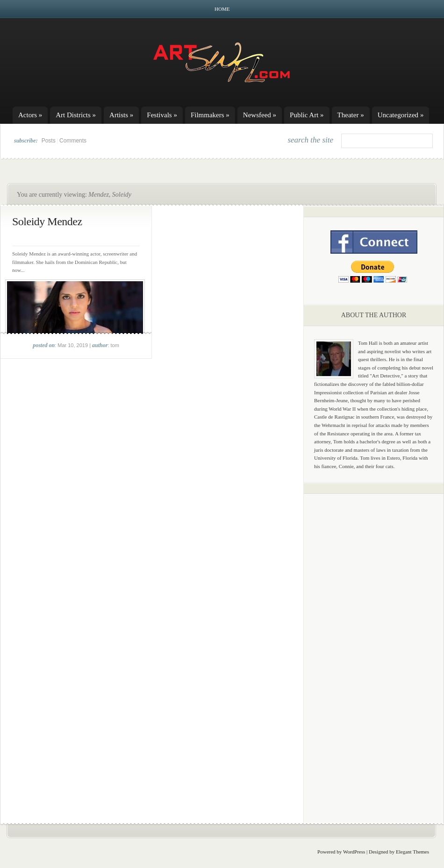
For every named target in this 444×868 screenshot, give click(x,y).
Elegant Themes (412, 852)
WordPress (354, 852)
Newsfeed (260, 115)
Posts (49, 141)
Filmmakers (210, 115)
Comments (73, 141)
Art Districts (76, 115)
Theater (351, 115)
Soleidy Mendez (47, 221)
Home (222, 9)
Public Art (307, 115)
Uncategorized (401, 115)
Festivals (162, 115)
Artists (121, 115)
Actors (30, 115)
